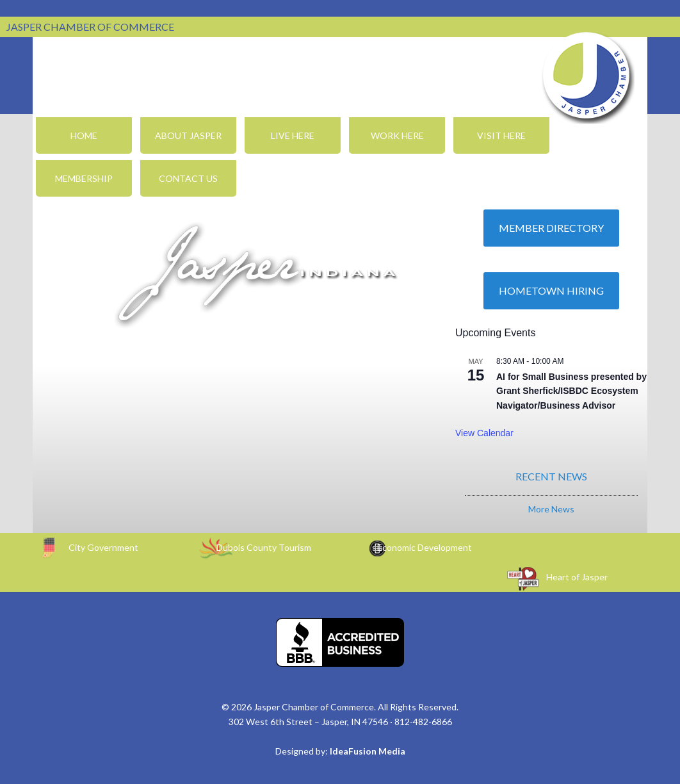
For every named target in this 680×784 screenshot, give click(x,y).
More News (551, 509)
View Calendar (484, 433)
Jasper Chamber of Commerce (587, 76)
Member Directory (551, 228)
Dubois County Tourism (264, 547)
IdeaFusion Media (368, 751)
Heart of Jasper (577, 577)
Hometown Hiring (551, 290)
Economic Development (425, 547)
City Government (103, 547)
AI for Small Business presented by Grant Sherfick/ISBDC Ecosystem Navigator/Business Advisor (571, 391)
